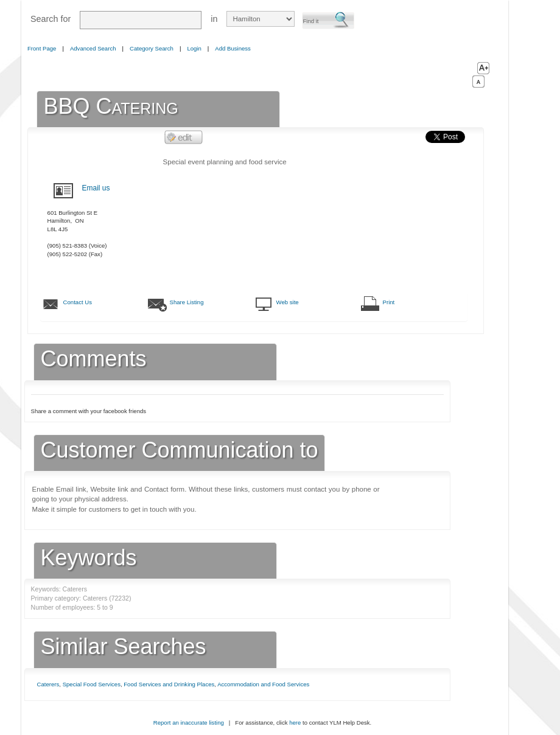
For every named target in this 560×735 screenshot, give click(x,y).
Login (194, 48)
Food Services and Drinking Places (169, 684)
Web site (288, 302)
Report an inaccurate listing (189, 723)
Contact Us (78, 302)
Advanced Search (93, 48)
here (295, 723)
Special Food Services (92, 684)
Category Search (152, 48)
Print (389, 302)
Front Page (42, 48)
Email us (96, 188)
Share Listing (187, 302)
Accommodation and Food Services (263, 684)
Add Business (233, 48)
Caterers (48, 684)
